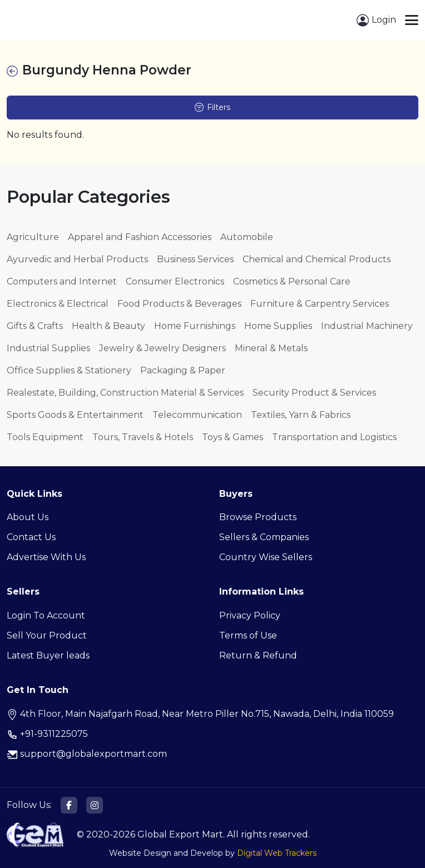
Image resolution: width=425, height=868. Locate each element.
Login (376, 20)
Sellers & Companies (264, 537)
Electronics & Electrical (58, 304)
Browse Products (258, 517)
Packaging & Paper (183, 370)
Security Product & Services (314, 393)
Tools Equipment (45, 437)
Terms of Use (248, 635)
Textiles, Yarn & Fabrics (301, 415)
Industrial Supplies (48, 348)
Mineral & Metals (271, 348)
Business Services (195, 259)
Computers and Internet (62, 281)
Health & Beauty (108, 326)
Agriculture (33, 237)
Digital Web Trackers (277, 853)
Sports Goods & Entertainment (75, 415)
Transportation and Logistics (334, 437)
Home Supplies (278, 326)
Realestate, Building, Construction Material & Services (125, 393)
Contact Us (31, 537)
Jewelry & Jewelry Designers (162, 348)
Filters (212, 107)
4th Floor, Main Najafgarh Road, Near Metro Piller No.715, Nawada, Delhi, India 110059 (200, 714)
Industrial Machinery (367, 326)
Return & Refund (258, 655)
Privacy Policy (250, 615)
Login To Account (46, 615)
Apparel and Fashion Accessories (140, 237)
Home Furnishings (195, 326)
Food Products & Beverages (179, 304)
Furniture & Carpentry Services (320, 304)
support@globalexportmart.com (87, 754)
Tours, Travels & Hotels (143, 437)
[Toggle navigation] (412, 20)
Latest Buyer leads (48, 655)
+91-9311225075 (47, 734)
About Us (28, 517)
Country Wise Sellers (266, 557)
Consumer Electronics (175, 281)
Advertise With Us (46, 557)
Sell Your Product (47, 635)
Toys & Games (233, 437)
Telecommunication (197, 415)
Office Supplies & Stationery (69, 370)
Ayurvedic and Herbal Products (77, 259)
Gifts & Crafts (35, 326)
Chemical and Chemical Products (317, 259)
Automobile (247, 237)
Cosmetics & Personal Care (292, 281)
